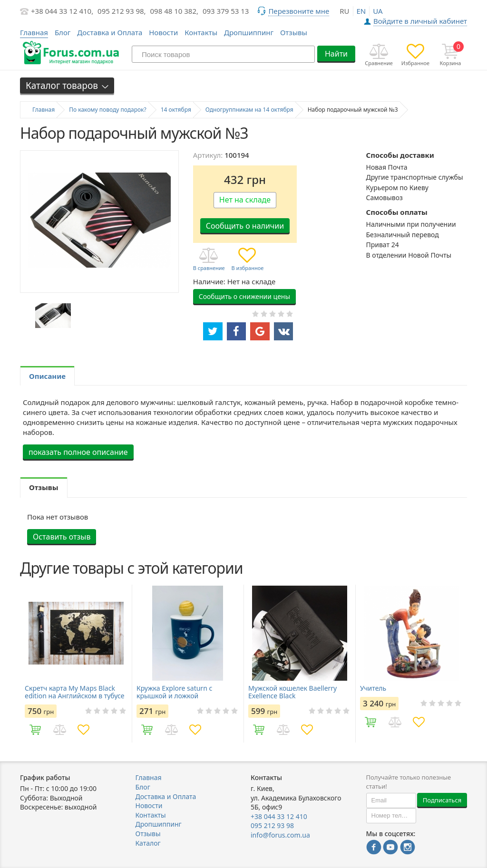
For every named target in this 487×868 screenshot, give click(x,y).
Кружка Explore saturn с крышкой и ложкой (174, 692)
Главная (149, 777)
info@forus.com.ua (280, 835)
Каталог (148, 843)
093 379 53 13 (226, 11)
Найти (336, 54)
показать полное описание (78, 452)
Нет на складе (245, 200)
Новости (163, 32)
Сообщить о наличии (245, 226)
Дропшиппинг (249, 32)
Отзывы (294, 32)
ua (378, 11)
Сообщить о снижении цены (244, 296)
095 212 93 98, (122, 11)
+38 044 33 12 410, (62, 11)
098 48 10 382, (175, 11)
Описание (47, 376)
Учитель (373, 688)
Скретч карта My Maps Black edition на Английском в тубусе (74, 692)
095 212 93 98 (272, 825)
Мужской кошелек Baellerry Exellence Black (292, 692)
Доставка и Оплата (110, 32)
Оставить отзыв (62, 537)
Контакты (201, 32)
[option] (53, 316)
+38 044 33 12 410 (279, 816)
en (361, 11)
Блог (63, 32)
